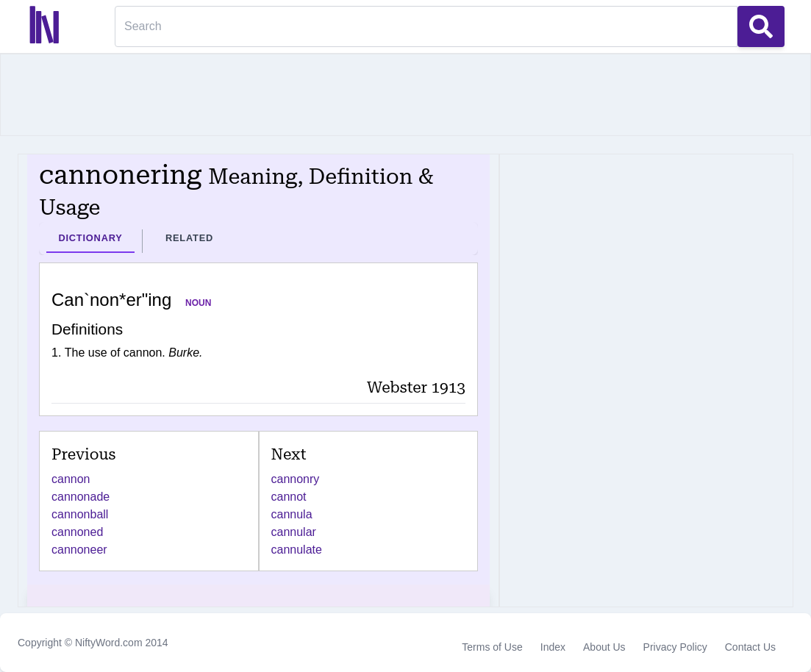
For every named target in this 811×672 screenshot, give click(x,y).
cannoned (77, 532)
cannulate (297, 550)
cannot (289, 497)
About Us (604, 647)
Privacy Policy (675, 647)
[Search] (426, 26)
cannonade (81, 497)
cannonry (296, 479)
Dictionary (90, 238)
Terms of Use (492, 647)
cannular (294, 532)
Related (189, 238)
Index (553, 647)
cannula (292, 514)
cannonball (80, 514)
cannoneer (79, 550)
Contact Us (750, 647)
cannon (71, 479)
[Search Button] (761, 26)
